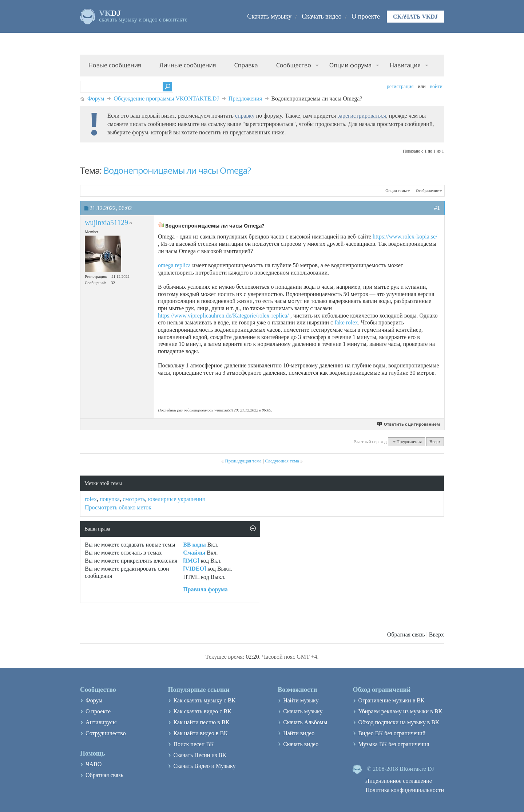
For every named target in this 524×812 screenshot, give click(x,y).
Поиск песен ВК (193, 744)
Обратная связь (406, 634)
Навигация (405, 65)
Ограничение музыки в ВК (391, 700)
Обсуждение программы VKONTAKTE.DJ (166, 98)
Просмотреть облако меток (118, 507)
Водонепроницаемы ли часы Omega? (177, 170)
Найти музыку (301, 700)
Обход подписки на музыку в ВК (398, 722)
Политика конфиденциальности (405, 790)
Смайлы (194, 553)
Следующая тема (282, 461)
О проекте (366, 16)
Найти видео (299, 733)
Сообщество (294, 65)
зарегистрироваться (362, 116)
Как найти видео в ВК (200, 733)
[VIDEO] (194, 569)
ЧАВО (94, 764)
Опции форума (350, 65)
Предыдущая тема (243, 461)
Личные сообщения (188, 65)
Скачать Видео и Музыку (204, 766)
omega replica (174, 265)
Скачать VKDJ (415, 17)
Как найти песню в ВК (201, 722)
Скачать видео (321, 16)
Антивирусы (101, 722)
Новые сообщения (115, 65)
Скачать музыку (269, 16)
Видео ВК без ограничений (392, 733)
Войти (436, 86)
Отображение (427, 190)
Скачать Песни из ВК (200, 755)
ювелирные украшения (176, 499)
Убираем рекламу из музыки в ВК (400, 711)
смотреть (134, 499)
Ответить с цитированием (409, 424)
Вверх (435, 442)
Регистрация (400, 86)
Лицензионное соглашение (399, 781)
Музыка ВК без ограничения (394, 744)
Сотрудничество (106, 733)
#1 (437, 208)
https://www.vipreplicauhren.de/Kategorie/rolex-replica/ (223, 316)
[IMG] (191, 561)
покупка (110, 499)
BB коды (194, 545)
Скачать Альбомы (305, 722)
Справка (246, 65)
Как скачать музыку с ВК (204, 700)
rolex (91, 499)
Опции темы (396, 190)
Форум (96, 98)
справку (245, 116)
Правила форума (205, 589)
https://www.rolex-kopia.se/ (405, 236)
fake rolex (346, 322)
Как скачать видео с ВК (202, 711)
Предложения (245, 98)
